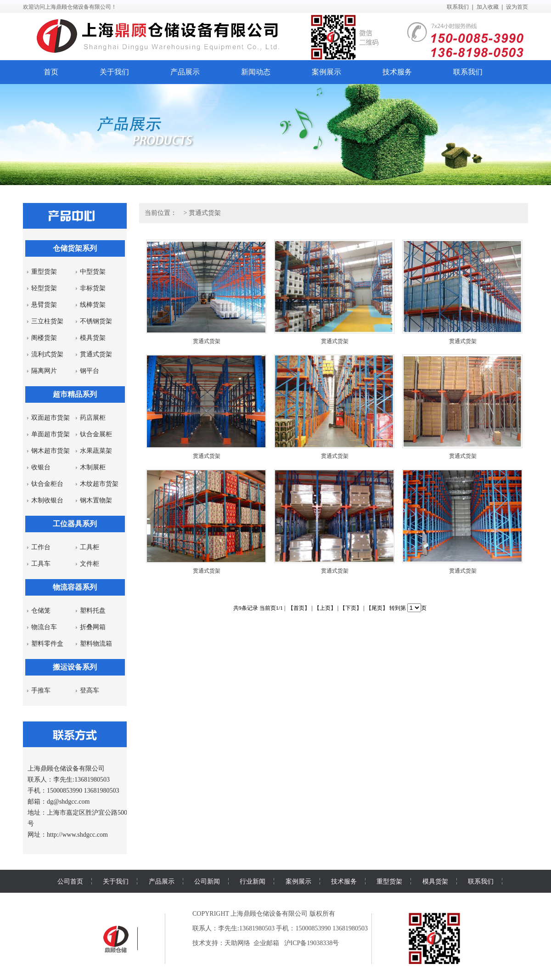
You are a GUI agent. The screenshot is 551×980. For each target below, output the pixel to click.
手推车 (41, 690)
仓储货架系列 (75, 248)
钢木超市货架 (51, 451)
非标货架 (93, 288)
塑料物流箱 (96, 644)
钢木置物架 (96, 500)
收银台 (41, 467)
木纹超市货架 (99, 484)
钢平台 (90, 371)
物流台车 (44, 627)
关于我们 (114, 72)
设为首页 (517, 7)
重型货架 (44, 272)
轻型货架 (44, 288)
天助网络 (237, 943)
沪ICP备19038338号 (312, 943)
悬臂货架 (44, 305)
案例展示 (326, 72)
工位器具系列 (75, 524)
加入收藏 (488, 7)
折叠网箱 (93, 627)
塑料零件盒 (47, 644)
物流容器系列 (75, 587)
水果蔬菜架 (96, 451)
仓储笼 (41, 611)
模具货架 (93, 338)
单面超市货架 (51, 434)
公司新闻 (207, 881)
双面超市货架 (51, 418)
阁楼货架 (44, 338)
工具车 (41, 564)
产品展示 (185, 72)
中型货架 (93, 272)
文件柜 (90, 564)
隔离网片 (44, 371)
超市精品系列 (75, 394)
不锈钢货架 (96, 321)
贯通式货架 (96, 354)
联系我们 (458, 7)
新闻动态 (256, 72)
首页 (51, 72)
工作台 (41, 547)
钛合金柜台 (47, 484)
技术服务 (397, 72)
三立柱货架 (47, 321)
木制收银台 (47, 500)
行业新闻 (253, 881)
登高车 (90, 690)
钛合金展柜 (96, 434)
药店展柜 (93, 418)
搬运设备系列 (75, 667)
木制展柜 (93, 467)
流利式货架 (47, 354)
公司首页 (70, 881)
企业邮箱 (266, 943)
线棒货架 (93, 305)
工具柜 (90, 547)
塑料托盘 (93, 611)
